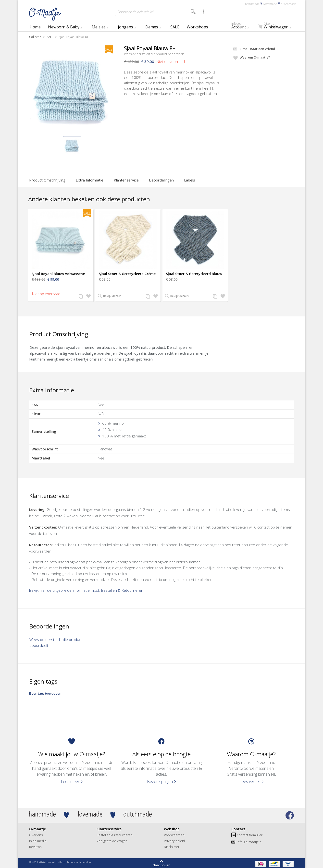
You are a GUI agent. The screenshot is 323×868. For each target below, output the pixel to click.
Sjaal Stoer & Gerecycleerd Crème (127, 274)
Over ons (36, 835)
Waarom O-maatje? (255, 57)
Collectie (35, 37)
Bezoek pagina (160, 782)
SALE (175, 27)
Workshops (197, 27)
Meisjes (99, 27)
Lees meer (70, 782)
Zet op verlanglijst (88, 296)
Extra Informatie (90, 180)
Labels (190, 180)
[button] (72, 145)
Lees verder (250, 782)
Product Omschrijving (47, 180)
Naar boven (161, 865)
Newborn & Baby (64, 27)
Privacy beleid (174, 841)
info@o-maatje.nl (249, 842)
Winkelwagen (276, 26)
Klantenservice (126, 180)
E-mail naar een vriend (257, 49)
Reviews (35, 847)
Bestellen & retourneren (115, 835)
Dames (152, 27)
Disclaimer (172, 847)
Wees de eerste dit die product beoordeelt (154, 54)
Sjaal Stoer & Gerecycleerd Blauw (194, 274)
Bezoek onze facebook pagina (290, 815)
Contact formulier (250, 835)
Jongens (125, 27)
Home (35, 27)
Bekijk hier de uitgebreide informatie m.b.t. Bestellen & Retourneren (86, 590)
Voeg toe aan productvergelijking (81, 296)
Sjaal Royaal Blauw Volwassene (58, 274)
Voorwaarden (174, 835)
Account (243, 26)
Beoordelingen (161, 180)
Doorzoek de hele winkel (136, 12)
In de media (38, 841)
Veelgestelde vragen (112, 841)
